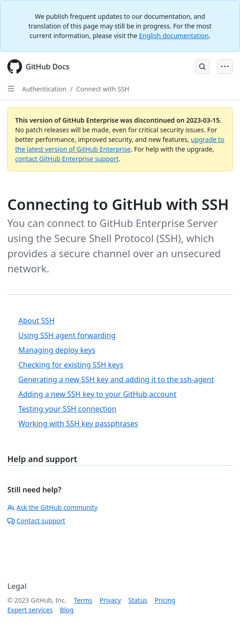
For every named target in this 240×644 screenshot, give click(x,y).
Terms (83, 600)
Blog (67, 610)
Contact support (36, 521)
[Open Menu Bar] (225, 67)
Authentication (44, 89)
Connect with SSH (103, 89)
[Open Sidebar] (11, 89)
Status (138, 600)
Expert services (30, 610)
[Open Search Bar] (202, 67)
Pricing (165, 600)
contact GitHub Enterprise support (67, 159)
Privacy (110, 600)
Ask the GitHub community (53, 507)
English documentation (174, 36)
